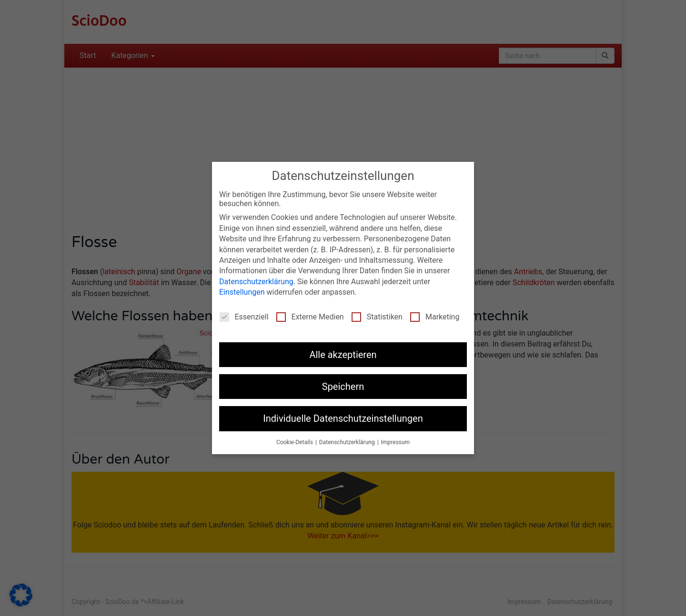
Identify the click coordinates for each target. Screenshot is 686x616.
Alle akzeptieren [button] (343, 355)
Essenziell (244, 317)
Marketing (435, 317)
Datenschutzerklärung (256, 282)
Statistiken (377, 317)
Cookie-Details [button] (295, 442)
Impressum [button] (395, 442)
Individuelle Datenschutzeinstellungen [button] (343, 418)
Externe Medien (310, 317)
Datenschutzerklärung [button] (348, 442)
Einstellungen (242, 292)
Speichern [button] (343, 387)
